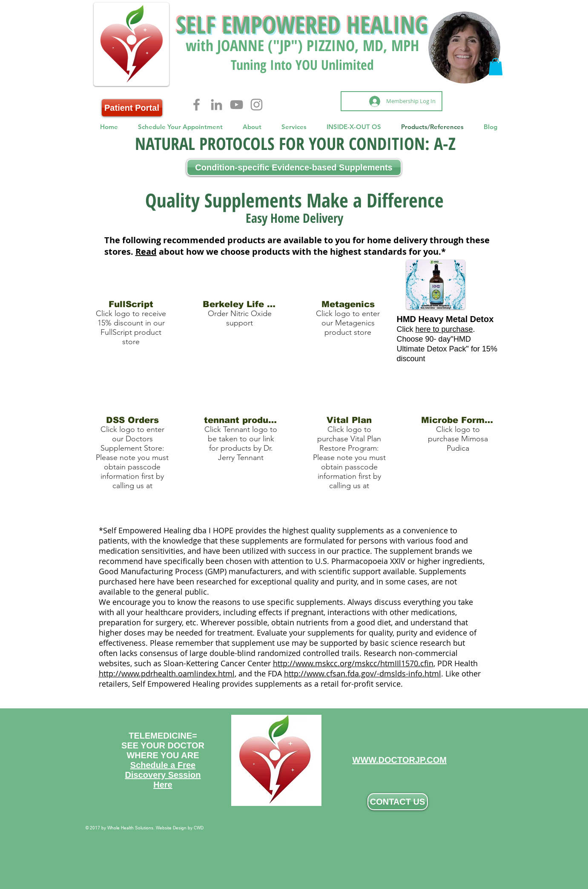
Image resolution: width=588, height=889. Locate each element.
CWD (199, 828)
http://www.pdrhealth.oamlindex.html (167, 673)
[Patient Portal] (132, 108)
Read (146, 252)
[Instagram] (257, 105)
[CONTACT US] (398, 802)
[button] (496, 67)
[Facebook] (196, 105)
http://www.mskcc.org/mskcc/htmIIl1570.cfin (353, 663)
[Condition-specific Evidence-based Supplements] (294, 167)
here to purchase (444, 329)
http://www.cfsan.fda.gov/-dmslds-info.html (363, 673)
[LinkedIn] (217, 105)
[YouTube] (237, 105)
